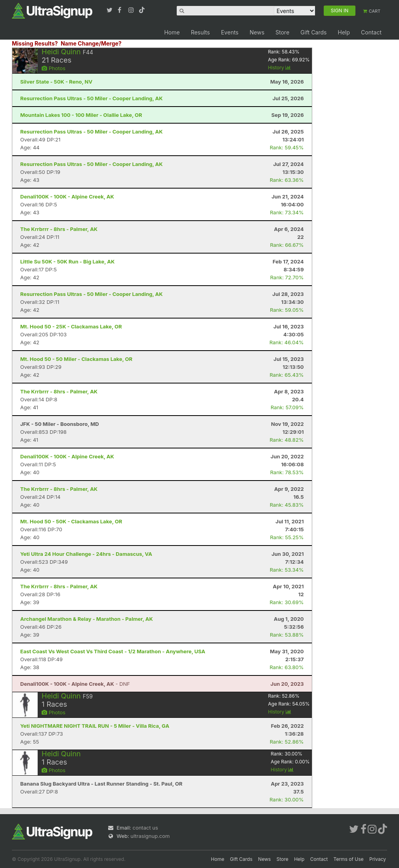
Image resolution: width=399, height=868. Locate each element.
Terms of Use (349, 859)
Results (200, 32)
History (279, 68)
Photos (53, 68)
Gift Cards (313, 32)
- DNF (75, 684)
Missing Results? (35, 43)
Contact (371, 32)
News (257, 32)
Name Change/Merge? (91, 43)
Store (282, 32)
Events (230, 32)
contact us (145, 828)
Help (344, 32)
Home (172, 32)
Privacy (378, 859)
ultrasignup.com (150, 836)
